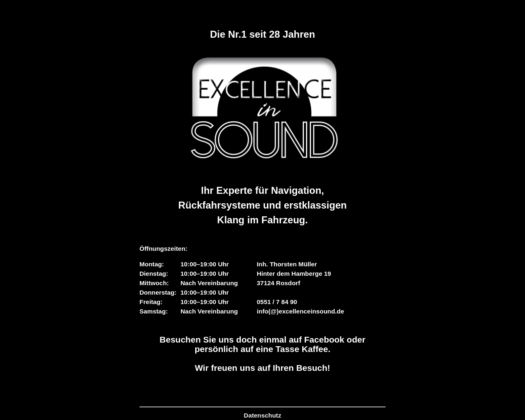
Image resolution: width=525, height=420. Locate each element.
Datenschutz (262, 415)
